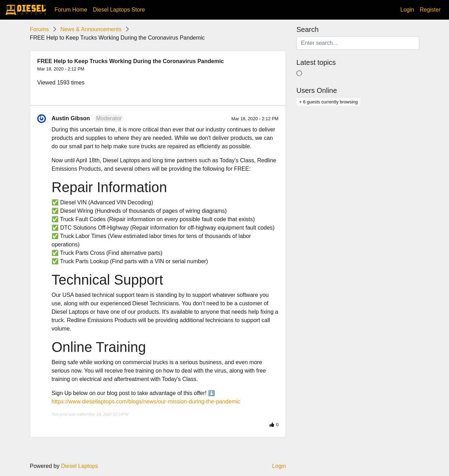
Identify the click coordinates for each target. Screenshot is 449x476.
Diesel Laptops (80, 466)
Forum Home (71, 10)
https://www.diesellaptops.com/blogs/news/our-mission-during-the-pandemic (146, 402)
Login (407, 10)
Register (430, 10)
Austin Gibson (71, 118)
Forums (39, 29)
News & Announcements (91, 29)
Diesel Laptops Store (119, 10)
